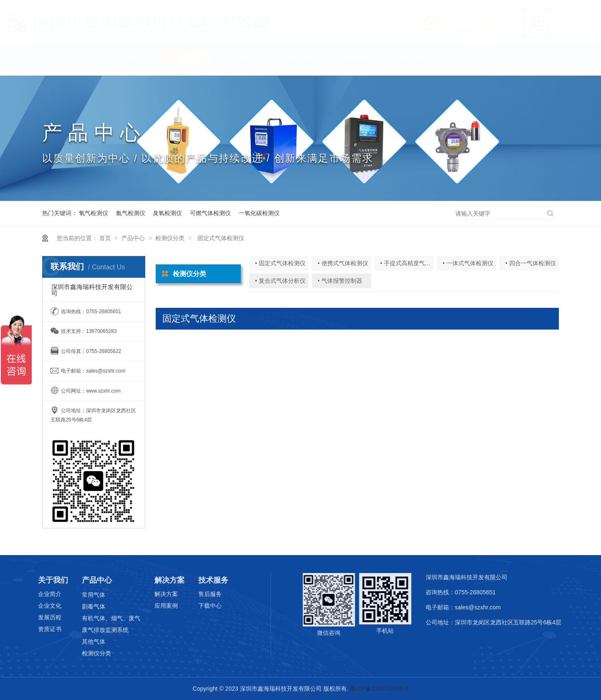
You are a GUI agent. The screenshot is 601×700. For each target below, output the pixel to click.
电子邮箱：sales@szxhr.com (467, 607)
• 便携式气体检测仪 (343, 263)
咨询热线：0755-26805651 (464, 592)
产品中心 (185, 62)
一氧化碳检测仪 (259, 213)
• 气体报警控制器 (340, 281)
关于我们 (127, 62)
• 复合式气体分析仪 (280, 281)
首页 (70, 62)
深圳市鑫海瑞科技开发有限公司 (470, 577)
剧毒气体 (88, 606)
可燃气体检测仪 (210, 213)
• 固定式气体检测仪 (280, 263)
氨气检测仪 (131, 213)
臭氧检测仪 (167, 213)
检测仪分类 (170, 238)
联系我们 (414, 62)
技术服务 (357, 62)
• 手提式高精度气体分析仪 (414, 263)
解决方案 (300, 62)
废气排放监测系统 (99, 630)
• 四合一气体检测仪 (531, 263)
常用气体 (88, 595)
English (472, 62)
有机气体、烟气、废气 (105, 618)
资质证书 (43, 629)
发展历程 (43, 617)
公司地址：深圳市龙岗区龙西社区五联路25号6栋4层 (497, 622)
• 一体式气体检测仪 (468, 263)
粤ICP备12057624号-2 (379, 689)
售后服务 (204, 594)
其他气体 (88, 642)
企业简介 (43, 594)
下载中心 (204, 606)
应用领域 (242, 62)
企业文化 (43, 606)
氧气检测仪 (93, 213)
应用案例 (160, 606)
